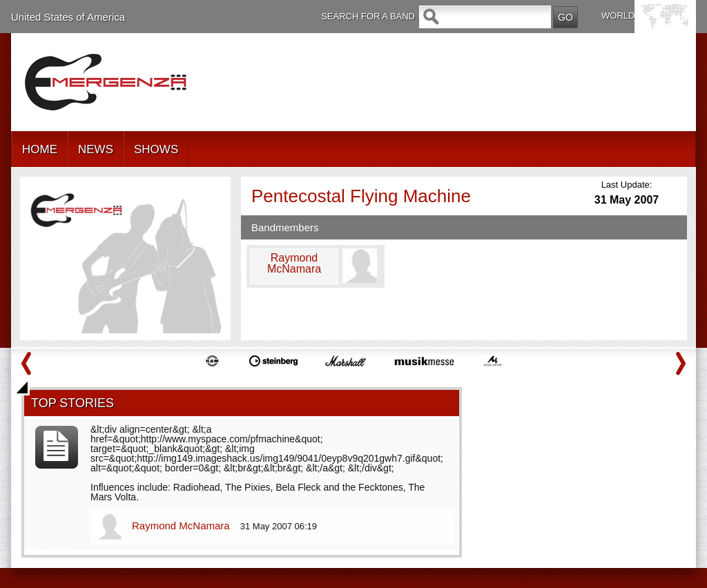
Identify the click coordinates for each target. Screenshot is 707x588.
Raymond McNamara (182, 526)
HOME (40, 149)
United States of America (68, 17)
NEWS (96, 149)
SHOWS (156, 149)
